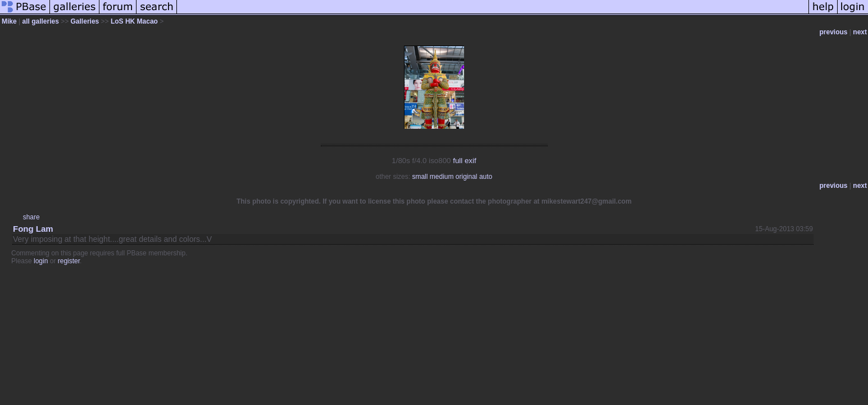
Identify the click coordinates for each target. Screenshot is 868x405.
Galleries (85, 21)
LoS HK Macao (134, 21)
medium (442, 177)
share (31, 217)
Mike (10, 21)
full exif (464, 161)
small (420, 177)
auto (486, 177)
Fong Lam (33, 229)
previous (834, 32)
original (467, 177)
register (69, 261)
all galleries (40, 21)
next (860, 32)
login (41, 261)
